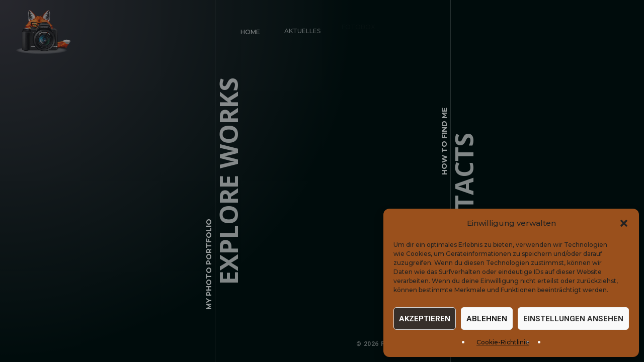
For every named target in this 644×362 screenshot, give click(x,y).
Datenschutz (522, 344)
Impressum (472, 344)
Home (249, 31)
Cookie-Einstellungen (594, 344)
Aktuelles (299, 27)
